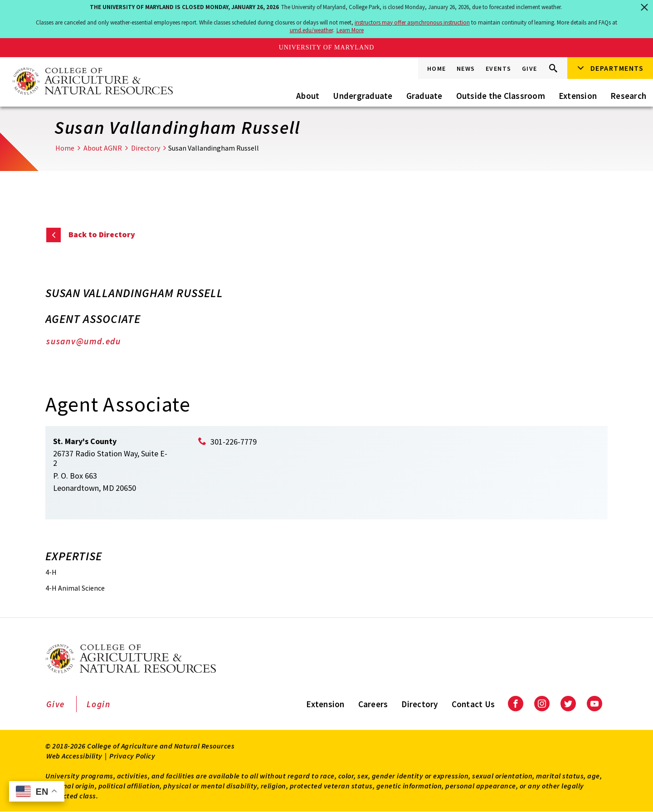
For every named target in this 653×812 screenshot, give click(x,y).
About (308, 96)
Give (530, 68)
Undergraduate (363, 96)
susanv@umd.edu (84, 341)
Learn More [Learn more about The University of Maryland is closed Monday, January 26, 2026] (350, 30)
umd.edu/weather (311, 30)
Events (499, 68)
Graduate (424, 96)
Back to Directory (102, 234)
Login (99, 704)
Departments (617, 68)
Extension (578, 96)
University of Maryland (327, 47)
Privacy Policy (132, 756)
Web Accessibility (74, 756)
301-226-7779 (234, 442)
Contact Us (473, 704)
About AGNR (103, 148)
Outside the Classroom (501, 96)
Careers (373, 704)
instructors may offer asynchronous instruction (412, 22)
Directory (146, 148)
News (466, 68)
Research (628, 96)
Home (437, 68)
